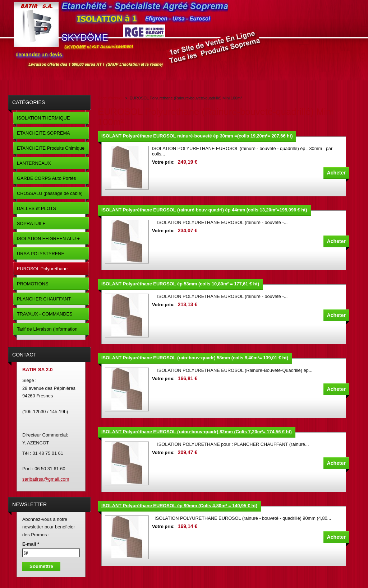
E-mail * (31, 544)
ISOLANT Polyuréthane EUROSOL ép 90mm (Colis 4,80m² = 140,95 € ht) (179, 506)
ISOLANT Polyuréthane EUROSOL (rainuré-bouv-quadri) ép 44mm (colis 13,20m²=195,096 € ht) (204, 210)
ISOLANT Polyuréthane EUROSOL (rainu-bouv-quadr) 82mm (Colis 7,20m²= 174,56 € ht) (197, 432)
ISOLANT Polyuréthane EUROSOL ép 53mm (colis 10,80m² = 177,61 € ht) (180, 284)
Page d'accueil (110, 98)
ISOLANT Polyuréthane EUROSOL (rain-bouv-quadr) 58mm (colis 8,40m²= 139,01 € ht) (195, 358)
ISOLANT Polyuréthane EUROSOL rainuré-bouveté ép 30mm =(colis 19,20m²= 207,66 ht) (197, 136)
